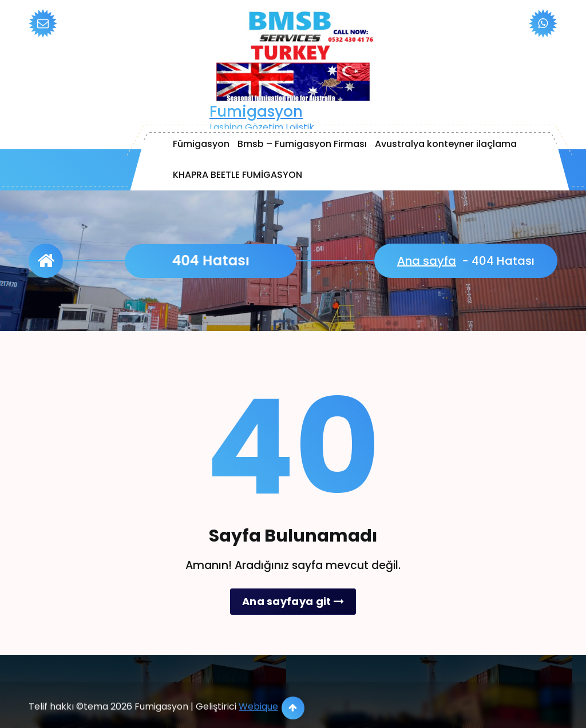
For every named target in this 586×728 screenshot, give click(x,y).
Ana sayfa (427, 261)
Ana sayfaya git (293, 601)
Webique (258, 720)
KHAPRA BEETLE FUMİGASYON (237, 175)
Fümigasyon (201, 144)
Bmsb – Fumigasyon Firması (302, 144)
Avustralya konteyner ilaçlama (446, 144)
